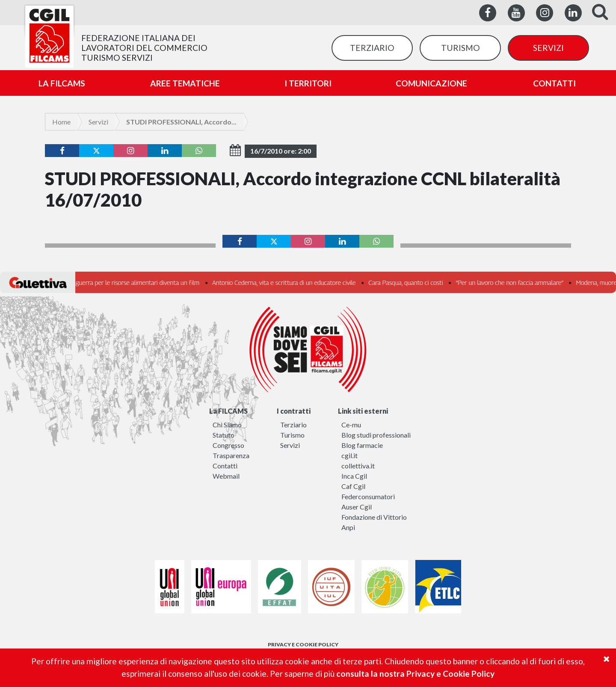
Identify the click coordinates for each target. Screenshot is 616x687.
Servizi (98, 122)
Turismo (292, 435)
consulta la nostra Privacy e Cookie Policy (415, 674)
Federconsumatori (368, 496)
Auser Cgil (357, 507)
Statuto (224, 435)
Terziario (293, 425)
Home (61, 122)
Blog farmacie (362, 445)
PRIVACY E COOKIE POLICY (303, 644)
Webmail (226, 476)
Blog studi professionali (376, 435)
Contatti (225, 466)
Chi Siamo (227, 425)
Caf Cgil (353, 486)
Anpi (348, 527)
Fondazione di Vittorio (374, 517)
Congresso (228, 445)
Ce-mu (351, 425)
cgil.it (349, 455)
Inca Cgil (354, 476)
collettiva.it (358, 466)
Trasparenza (231, 455)
